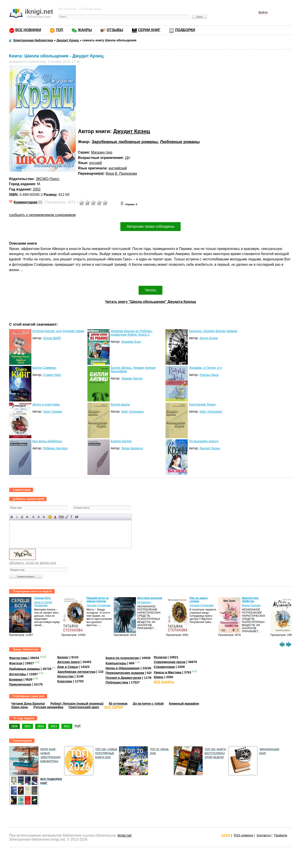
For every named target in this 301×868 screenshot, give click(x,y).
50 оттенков (118, 704)
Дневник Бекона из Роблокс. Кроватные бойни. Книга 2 (132, 333)
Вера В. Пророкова (121, 173)
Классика (65, 681)
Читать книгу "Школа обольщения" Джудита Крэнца (150, 302)
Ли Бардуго (144, 602)
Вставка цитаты (66, 517)
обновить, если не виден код (33, 563)
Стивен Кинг (52, 375)
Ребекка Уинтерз (55, 448)
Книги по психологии (122, 658)
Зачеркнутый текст (27, 517)
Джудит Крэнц (132, 131)
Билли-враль (120, 404)
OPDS (226, 835)
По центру (39, 517)
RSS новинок (243, 835)
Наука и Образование (122, 668)
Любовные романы (180, 142)
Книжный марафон (184, 704)
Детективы (18, 674)
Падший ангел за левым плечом (97, 600)
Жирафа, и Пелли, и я (205, 368)
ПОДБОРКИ (185, 30)
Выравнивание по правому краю (44, 517)
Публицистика (117, 682)
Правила (281, 835)
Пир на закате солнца (199, 600)
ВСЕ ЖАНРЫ (164, 682)
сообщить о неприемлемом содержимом (42, 215)
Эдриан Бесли (132, 378)
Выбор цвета (55, 517)
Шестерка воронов (150, 598)
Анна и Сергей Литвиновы (43, 604)
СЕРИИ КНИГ (149, 30)
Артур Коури (209, 338)
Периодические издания (125, 673)
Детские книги (69, 662)
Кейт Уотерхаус (133, 412)
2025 (27, 726)
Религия (160, 657)
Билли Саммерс (44, 368)
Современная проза (170, 662)
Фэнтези (16, 663)
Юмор (159, 677)
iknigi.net (124, 835)
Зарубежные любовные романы (125, 142)
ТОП (60, 30)
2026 (15, 726)
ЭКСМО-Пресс (47, 179)
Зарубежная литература (76, 672)
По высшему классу (204, 441)
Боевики (16, 679)
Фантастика (18, 658)
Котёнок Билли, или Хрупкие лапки (58, 331)
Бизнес (63, 657)
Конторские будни (202, 404)
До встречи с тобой (148, 704)
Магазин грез (102, 152)
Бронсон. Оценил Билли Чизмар (213, 331)
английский (118, 168)
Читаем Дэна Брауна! (28, 704)
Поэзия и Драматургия (123, 678)
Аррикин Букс (131, 342)
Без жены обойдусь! (47, 441)
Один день (20, 707)
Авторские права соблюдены (150, 226)
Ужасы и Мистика (168, 672)
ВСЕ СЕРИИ (114, 707)
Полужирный (12, 517)
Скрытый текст (61, 517)
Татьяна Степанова (98, 605)
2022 (67, 726)
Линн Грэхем (52, 412)
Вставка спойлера (77, 517)
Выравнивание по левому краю (33, 517)
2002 (37, 189)
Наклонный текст (17, 517)
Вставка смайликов (50, 517)
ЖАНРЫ (85, 30)
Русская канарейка (48, 707)
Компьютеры (116, 663)
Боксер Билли (121, 441)
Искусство (66, 676)
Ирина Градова (251, 605)
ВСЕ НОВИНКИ (28, 30)
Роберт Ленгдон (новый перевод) (77, 704)
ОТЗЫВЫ (115, 30)
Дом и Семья (68, 667)
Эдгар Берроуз (132, 448)
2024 (41, 726)
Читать (150, 290)
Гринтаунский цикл (84, 707)
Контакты (264, 835)
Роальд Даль (209, 375)
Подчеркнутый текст (22, 517)
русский (96, 163)
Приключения (20, 684)
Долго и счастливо (46, 404)
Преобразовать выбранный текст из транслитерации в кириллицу (72, 517)
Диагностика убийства (250, 600)
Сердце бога (42, 598)
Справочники (164, 667)
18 (127, 158)
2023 (54, 726)
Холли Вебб (52, 338)
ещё (78, 726)
